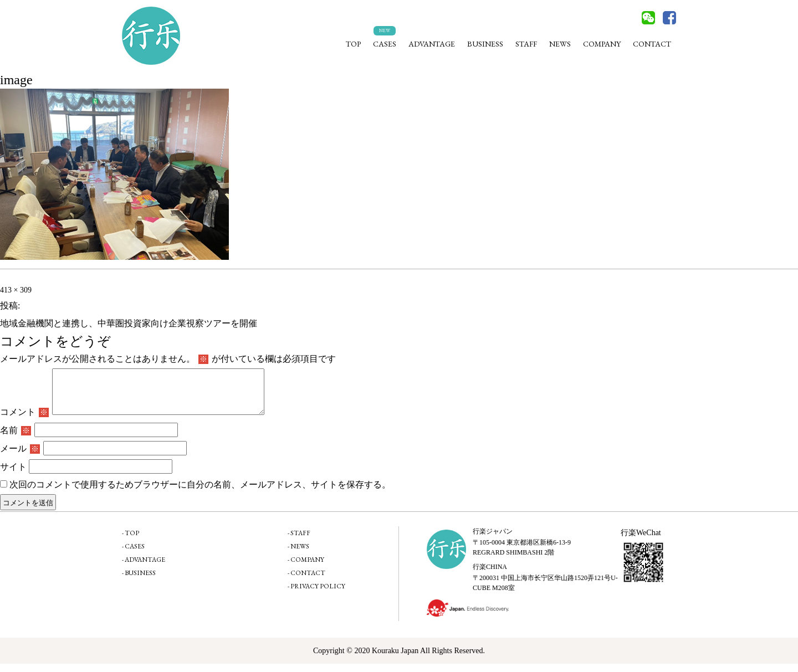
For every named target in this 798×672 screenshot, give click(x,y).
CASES (385, 44)
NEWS (560, 44)
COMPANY (602, 44)
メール (20, 457)
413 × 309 (16, 290)
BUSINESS (485, 44)
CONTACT (652, 44)
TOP (353, 44)
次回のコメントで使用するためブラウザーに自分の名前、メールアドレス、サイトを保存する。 (200, 493)
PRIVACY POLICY (318, 594)
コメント (24, 420)
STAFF (526, 44)
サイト (13, 475)
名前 (16, 438)
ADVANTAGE (432, 44)
